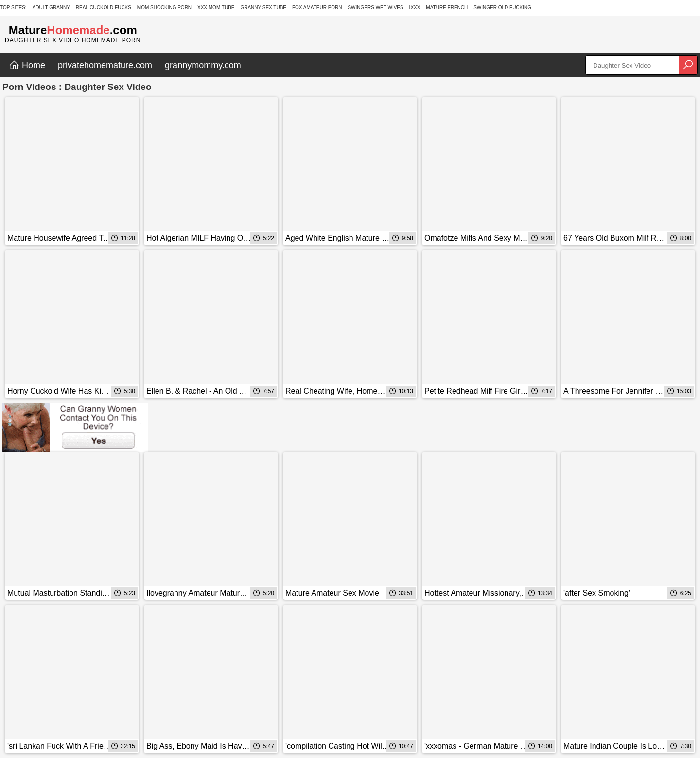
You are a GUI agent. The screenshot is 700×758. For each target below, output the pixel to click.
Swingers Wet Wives (375, 8)
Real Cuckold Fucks (104, 8)
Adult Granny (51, 8)
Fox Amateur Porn (317, 8)
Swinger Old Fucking (502, 8)
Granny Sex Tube (263, 8)
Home (27, 65)
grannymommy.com (203, 65)
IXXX (415, 8)
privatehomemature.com (105, 65)
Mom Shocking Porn (164, 8)
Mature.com (73, 30)
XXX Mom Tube (216, 8)
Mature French (447, 8)
